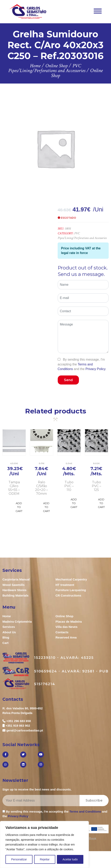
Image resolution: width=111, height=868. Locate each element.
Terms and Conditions (85, 811)
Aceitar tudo (70, 859)
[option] (55, 148)
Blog (6, 637)
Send (68, 380)
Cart (5, 643)
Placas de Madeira (69, 622)
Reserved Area (66, 637)
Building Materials (15, 595)
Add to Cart (19, 507)
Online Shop (64, 616)
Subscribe (94, 800)
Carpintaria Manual (16, 579)
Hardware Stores (14, 590)
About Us (9, 632)
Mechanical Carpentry (71, 579)
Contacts (62, 632)
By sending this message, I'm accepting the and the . (82, 364)
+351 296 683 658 (18, 721)
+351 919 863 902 (18, 726)
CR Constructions (68, 595)
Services (9, 627)
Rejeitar (45, 859)
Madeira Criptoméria (17, 622)
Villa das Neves (66, 627)
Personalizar (19, 859)
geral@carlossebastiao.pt (25, 730)
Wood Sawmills (14, 585)
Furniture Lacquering (71, 590)
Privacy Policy (95, 369)
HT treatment (65, 585)
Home (7, 616)
